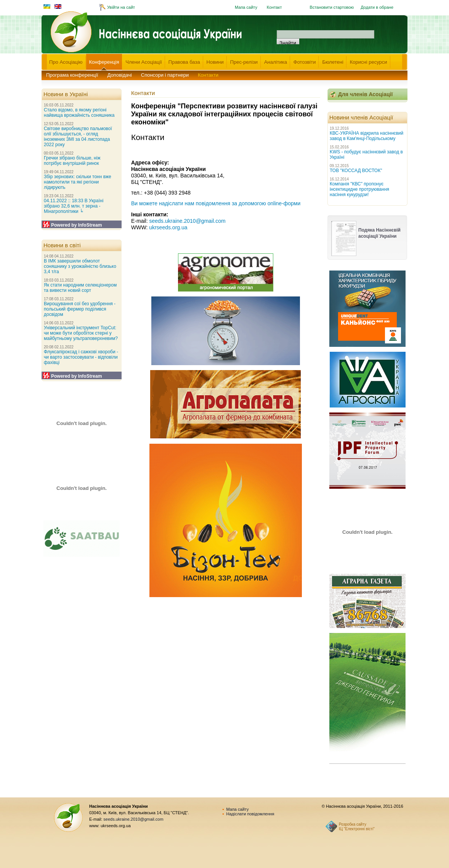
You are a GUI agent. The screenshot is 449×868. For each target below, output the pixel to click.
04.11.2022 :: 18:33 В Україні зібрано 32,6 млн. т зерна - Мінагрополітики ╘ (74, 206)
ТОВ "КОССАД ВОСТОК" (356, 171)
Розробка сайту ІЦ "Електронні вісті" (357, 827)
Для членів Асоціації (365, 94)
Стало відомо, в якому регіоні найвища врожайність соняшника (79, 113)
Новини (215, 62)
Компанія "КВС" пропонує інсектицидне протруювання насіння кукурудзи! (359, 189)
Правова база (184, 62)
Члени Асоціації (144, 62)
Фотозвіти (305, 62)
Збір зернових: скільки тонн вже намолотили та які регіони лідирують (78, 182)
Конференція (104, 62)
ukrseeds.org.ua (168, 227)
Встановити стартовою (332, 7)
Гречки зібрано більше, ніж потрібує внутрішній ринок (72, 161)
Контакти (208, 75)
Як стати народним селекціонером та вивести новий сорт (80, 288)
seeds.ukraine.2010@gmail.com (187, 221)
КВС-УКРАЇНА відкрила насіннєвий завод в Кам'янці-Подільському (366, 136)
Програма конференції (72, 75)
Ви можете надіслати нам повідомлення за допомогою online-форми (216, 203)
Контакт (274, 7)
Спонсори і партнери (165, 75)
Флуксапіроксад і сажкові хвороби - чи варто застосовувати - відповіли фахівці (81, 357)
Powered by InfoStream (76, 225)
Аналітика (276, 62)
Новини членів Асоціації (361, 117)
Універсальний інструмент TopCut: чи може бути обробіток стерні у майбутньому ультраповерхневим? (81, 333)
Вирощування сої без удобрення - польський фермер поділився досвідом (80, 309)
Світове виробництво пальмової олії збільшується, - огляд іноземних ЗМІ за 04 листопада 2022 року (78, 137)
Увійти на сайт (121, 7)
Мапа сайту (246, 7)
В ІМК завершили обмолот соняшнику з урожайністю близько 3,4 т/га (80, 266)
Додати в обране (377, 7)
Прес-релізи (244, 62)
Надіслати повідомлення (250, 814)
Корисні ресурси (369, 62)
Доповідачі (119, 75)
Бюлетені (333, 62)
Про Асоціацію (66, 62)
